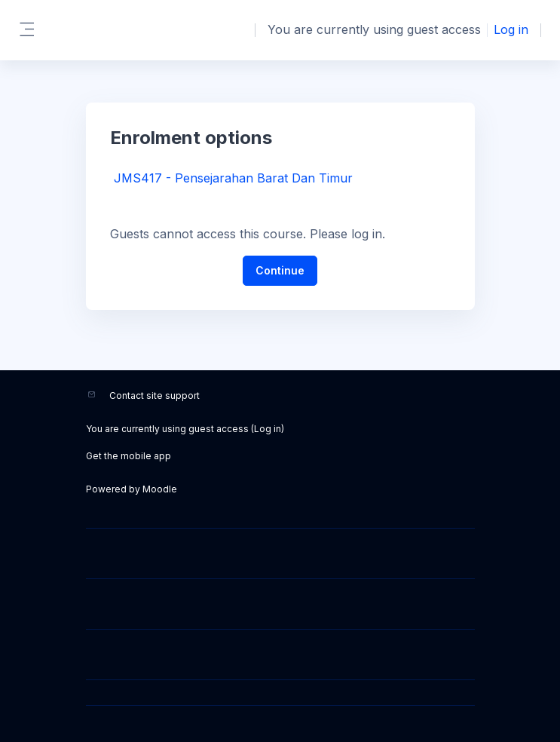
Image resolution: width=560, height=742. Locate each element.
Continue (280, 270)
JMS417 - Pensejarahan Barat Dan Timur (233, 178)
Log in (511, 29)
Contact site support (155, 396)
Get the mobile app (129, 456)
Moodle (160, 489)
